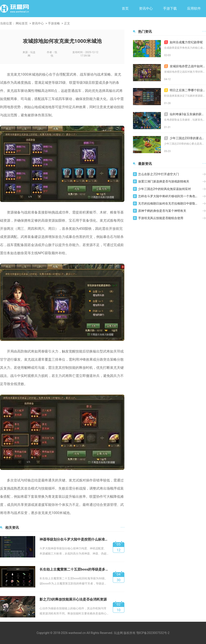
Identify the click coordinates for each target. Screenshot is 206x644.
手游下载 (170, 8)
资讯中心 (146, 8)
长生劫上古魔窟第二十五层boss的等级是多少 (74, 569)
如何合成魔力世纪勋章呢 (183, 42)
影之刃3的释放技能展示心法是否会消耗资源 (73, 599)
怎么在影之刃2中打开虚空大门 (159, 174)
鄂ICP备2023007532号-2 (153, 633)
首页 (125, 8)
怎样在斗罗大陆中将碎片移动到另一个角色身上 (170, 196)
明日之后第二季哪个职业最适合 (185, 90)
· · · (123, 527)
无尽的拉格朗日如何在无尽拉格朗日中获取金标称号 (170, 203)
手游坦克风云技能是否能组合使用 (161, 218)
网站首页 (22, 23)
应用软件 (194, 8)
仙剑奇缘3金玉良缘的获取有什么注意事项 (185, 114)
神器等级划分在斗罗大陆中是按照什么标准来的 (74, 539)
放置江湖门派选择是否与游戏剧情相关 (164, 181)
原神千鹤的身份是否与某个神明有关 (162, 211)
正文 (67, 23)
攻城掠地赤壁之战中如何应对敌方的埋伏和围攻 (185, 66)
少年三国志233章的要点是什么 (185, 138)
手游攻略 (54, 23)
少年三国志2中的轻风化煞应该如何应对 (165, 189)
